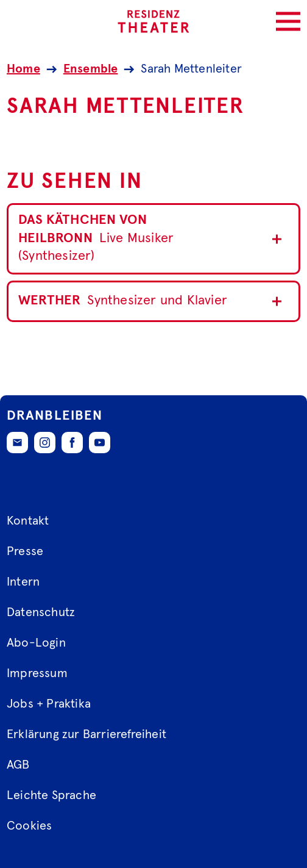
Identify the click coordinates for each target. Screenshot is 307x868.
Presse (25, 551)
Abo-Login (36, 643)
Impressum (37, 673)
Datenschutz (41, 612)
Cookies (29, 826)
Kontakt (28, 521)
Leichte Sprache (51, 795)
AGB (18, 765)
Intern (23, 582)
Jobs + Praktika (49, 704)
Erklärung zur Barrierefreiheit (86, 734)
